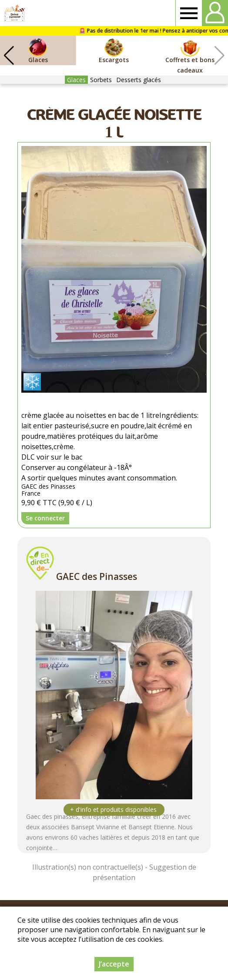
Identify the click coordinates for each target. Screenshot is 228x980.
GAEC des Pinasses (97, 576)
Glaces (76, 80)
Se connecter (45, 518)
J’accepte (114, 964)
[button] (9, 56)
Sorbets (101, 80)
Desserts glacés (139, 80)
